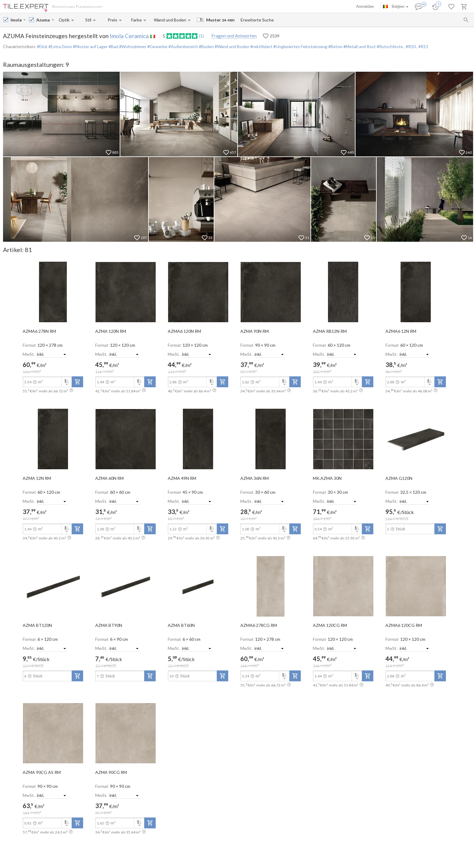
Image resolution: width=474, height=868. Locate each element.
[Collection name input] (43, 20)
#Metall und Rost (359, 46)
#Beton (335, 46)
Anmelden (365, 6)
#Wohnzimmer (132, 46)
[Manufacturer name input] (16, 20)
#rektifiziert (261, 46)
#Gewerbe (157, 46)
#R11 (423, 46)
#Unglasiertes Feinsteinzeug (300, 46)
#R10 (411, 46)
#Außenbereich (183, 46)
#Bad (113, 46)
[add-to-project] (77, 382)
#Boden (206, 46)
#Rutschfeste (390, 46)
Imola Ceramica (129, 36)
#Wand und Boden (232, 46)
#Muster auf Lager (90, 46)
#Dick (42, 46)
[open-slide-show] (53, 292)
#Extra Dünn (60, 46)
